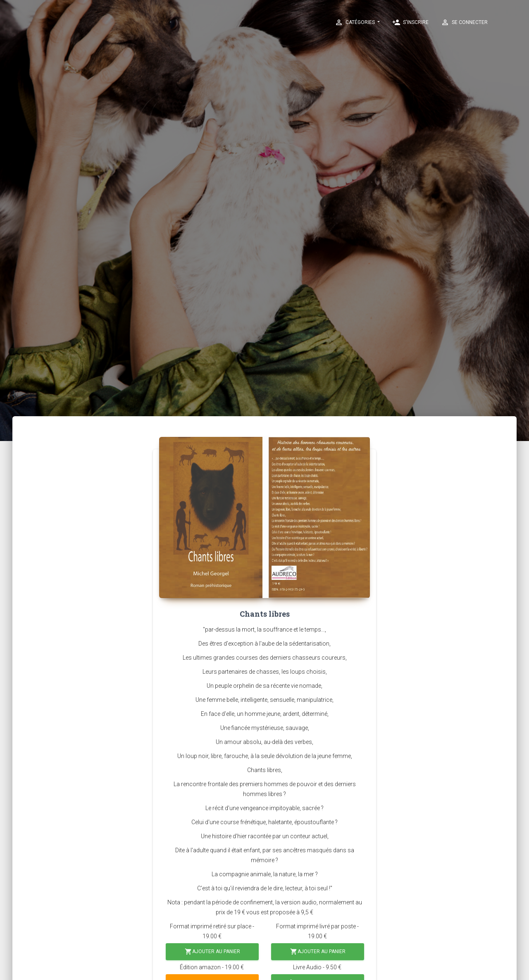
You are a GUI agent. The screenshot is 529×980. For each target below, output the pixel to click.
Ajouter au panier (212, 952)
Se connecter (464, 22)
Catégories (355, 22)
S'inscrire (410, 22)
